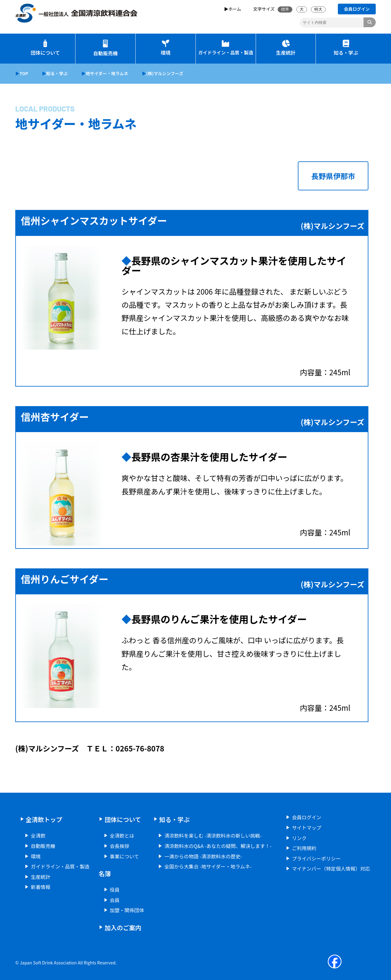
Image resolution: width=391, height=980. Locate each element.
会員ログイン (307, 817)
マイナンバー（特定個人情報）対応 (331, 868)
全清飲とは (122, 835)
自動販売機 (105, 48)
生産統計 (286, 48)
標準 (285, 9)
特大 (318, 9)
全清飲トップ (44, 819)
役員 (115, 890)
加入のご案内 (123, 928)
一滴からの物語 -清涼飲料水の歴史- (203, 856)
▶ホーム (233, 9)
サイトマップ (307, 828)
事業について (124, 856)
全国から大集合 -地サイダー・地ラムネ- (208, 866)
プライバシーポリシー (316, 858)
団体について (45, 48)
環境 (166, 48)
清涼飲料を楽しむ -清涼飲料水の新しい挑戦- (213, 835)
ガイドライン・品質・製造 (226, 48)
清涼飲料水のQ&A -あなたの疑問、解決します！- (218, 846)
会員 (115, 900)
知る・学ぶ (346, 48)
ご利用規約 (304, 848)
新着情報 (41, 887)
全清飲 (38, 835)
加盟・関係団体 (127, 910)
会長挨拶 (119, 846)
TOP (24, 73)
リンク (299, 838)
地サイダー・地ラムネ (107, 73)
